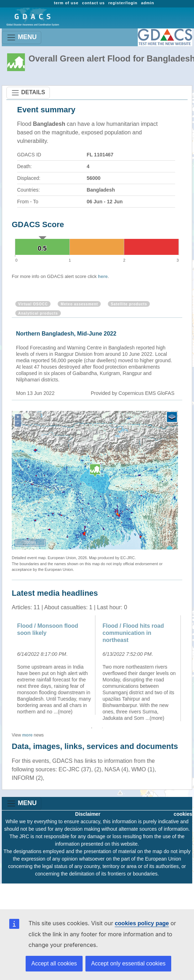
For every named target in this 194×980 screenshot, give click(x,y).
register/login (123, 3)
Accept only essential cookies (128, 963)
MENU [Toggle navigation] (22, 38)
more (27, 735)
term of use (66, 3)
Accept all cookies (54, 963)
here (103, 276)
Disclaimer (88, 814)
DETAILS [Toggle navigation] (28, 93)
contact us (93, 3)
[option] (54, 665)
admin (148, 3)
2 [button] (103, 728)
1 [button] (92, 728)
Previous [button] (6, 668)
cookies (183, 814)
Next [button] (188, 668)
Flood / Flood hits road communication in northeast (133, 633)
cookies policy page (142, 923)
